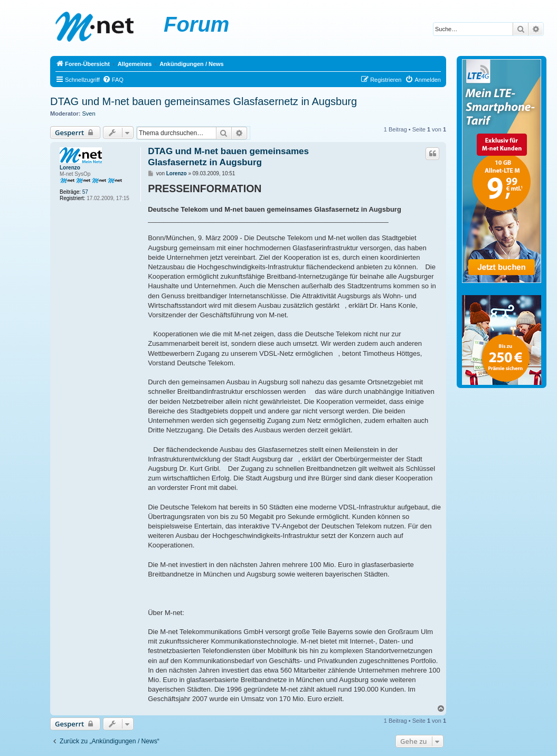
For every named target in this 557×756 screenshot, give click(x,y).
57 (85, 192)
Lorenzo (70, 168)
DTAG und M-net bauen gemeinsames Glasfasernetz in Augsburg (204, 101)
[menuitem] (113, 80)
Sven (89, 114)
